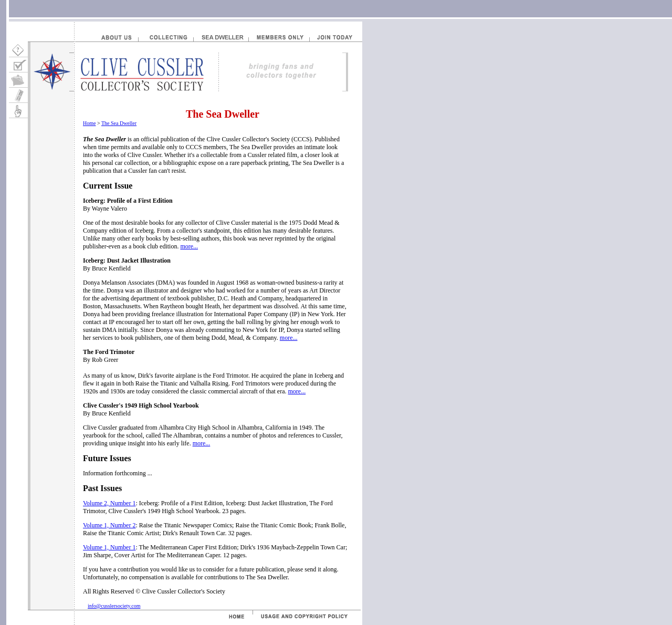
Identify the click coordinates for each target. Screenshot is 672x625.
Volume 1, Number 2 (109, 525)
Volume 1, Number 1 (109, 547)
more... (189, 246)
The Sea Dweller (119, 123)
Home (89, 123)
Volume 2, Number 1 (109, 503)
